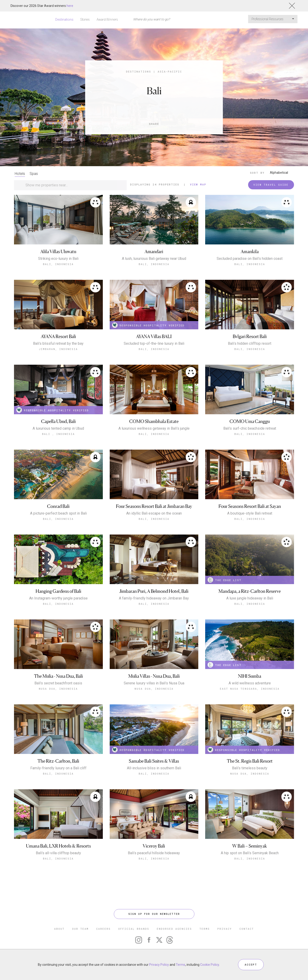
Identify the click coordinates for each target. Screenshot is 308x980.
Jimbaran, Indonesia (58, 349)
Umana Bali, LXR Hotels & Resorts (58, 846)
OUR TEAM (80, 929)
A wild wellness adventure (250, 683)
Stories (85, 20)
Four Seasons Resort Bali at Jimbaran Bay (154, 506)
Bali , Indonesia (58, 434)
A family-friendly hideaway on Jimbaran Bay (154, 598)
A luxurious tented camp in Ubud (58, 428)
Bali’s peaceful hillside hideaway (154, 853)
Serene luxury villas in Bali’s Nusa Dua (154, 683)
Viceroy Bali (154, 846)
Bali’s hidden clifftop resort (250, 344)
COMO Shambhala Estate (154, 421)
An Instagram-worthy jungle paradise (58, 598)
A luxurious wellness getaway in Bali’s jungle (154, 428)
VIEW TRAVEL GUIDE (271, 185)
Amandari (154, 252)
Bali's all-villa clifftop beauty (58, 853)
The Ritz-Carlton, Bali (58, 761)
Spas (34, 174)
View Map (198, 184)
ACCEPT (251, 965)
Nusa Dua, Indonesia (58, 689)
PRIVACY (225, 929)
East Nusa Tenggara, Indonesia (250, 689)
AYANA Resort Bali (58, 337)
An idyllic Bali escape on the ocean (154, 513)
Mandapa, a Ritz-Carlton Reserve (250, 591)
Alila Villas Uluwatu (58, 252)
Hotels (20, 174)
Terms (181, 965)
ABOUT (59, 929)
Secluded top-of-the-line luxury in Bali (154, 344)
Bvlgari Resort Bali (250, 337)
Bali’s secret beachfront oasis (58, 683)
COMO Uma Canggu (250, 421)
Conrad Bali (58, 506)
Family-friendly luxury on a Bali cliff (58, 768)
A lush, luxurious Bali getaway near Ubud (154, 259)
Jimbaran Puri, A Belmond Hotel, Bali (154, 591)
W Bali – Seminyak (250, 846)
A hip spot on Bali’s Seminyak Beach (250, 853)
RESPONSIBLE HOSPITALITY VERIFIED (148, 325)
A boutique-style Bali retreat (250, 513)
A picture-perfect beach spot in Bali (58, 513)
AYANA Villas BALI (154, 337)
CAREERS (103, 929)
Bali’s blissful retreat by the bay (58, 344)
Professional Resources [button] (273, 19)
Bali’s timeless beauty (250, 768)
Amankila (250, 252)
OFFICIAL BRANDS (134, 929)
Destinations (64, 20)
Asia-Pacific (170, 71)
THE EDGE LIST (224, 580)
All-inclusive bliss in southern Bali (154, 768)
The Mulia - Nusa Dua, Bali (58, 676)
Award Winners (107, 20)
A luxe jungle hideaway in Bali (250, 598)
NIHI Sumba (250, 676)
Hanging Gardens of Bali (58, 591)
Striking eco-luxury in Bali (58, 259)
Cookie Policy (210, 965)
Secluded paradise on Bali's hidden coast (250, 259)
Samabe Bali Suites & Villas (154, 761)
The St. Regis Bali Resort (250, 761)
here (70, 6)
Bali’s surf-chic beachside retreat (250, 428)
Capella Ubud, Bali (58, 421)
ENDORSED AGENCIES (174, 929)
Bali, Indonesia (58, 264)
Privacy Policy (159, 965)
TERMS (205, 929)
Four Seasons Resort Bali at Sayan (250, 506)
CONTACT (247, 929)
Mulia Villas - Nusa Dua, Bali (154, 676)
